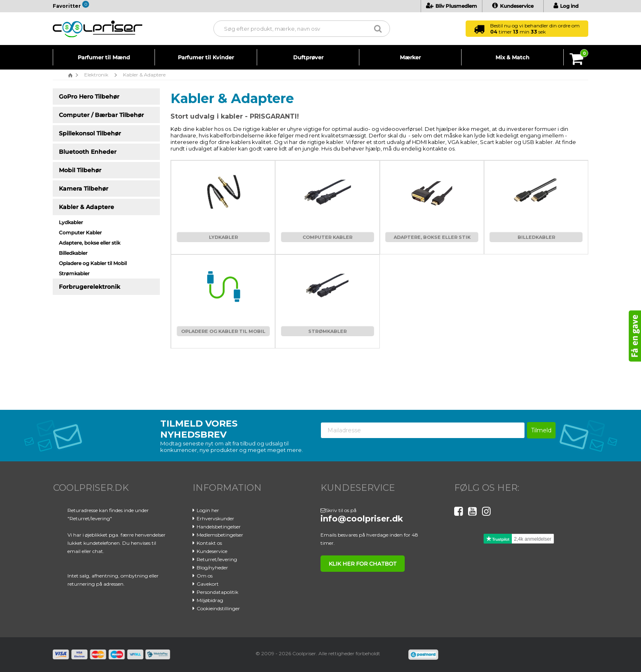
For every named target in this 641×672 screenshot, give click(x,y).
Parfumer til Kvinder (206, 57)
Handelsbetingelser (219, 527)
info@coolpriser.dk (362, 519)
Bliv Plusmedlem (452, 6)
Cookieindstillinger (218, 608)
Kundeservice (513, 6)
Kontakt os (209, 543)
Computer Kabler (327, 237)
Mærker (410, 57)
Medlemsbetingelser (220, 535)
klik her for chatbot (363, 564)
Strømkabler (327, 331)
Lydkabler (223, 237)
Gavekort (208, 584)
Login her (208, 510)
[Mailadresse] (423, 430)
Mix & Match (512, 57)
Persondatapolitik (217, 592)
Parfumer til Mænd (104, 57)
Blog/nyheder (212, 567)
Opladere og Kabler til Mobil (223, 331)
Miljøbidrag (210, 600)
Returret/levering (217, 559)
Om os (205, 576)
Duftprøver (308, 57)
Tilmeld (541, 430)
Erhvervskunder (215, 518)
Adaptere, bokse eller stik (432, 237)
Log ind (566, 6)
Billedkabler (536, 237)
